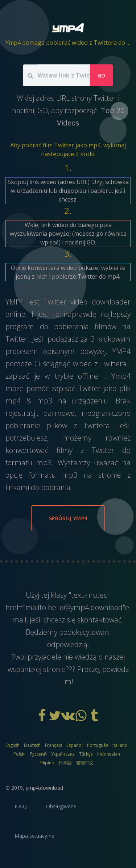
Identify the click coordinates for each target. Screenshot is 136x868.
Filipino (47, 763)
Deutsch (32, 745)
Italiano (120, 745)
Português (98, 745)
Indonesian (109, 754)
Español (75, 745)
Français (53, 745)
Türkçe (86, 754)
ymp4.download (44, 788)
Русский (38, 754)
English (13, 745)
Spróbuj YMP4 (68, 518)
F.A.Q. (21, 806)
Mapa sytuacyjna (34, 836)
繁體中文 (85, 763)
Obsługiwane (61, 806)
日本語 (65, 763)
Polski (19, 754)
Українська (63, 754)
